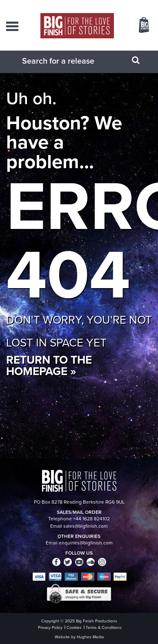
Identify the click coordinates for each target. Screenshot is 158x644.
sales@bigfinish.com (86, 526)
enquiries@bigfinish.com (86, 543)
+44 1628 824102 (91, 519)
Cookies (74, 627)
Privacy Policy (50, 627)
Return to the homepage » (49, 365)
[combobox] (69, 61)
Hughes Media (90, 637)
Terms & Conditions (104, 627)
